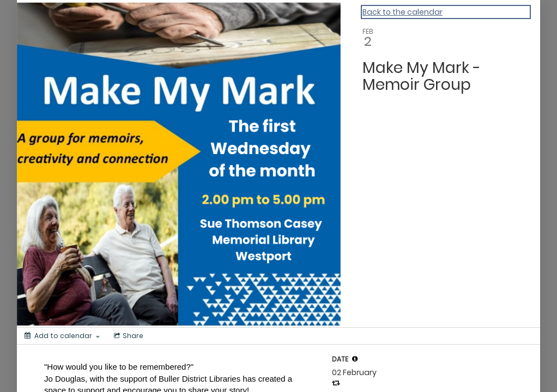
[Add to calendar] (62, 336)
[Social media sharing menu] (128, 336)
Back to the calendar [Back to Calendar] (402, 12)
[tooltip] (355, 359)
